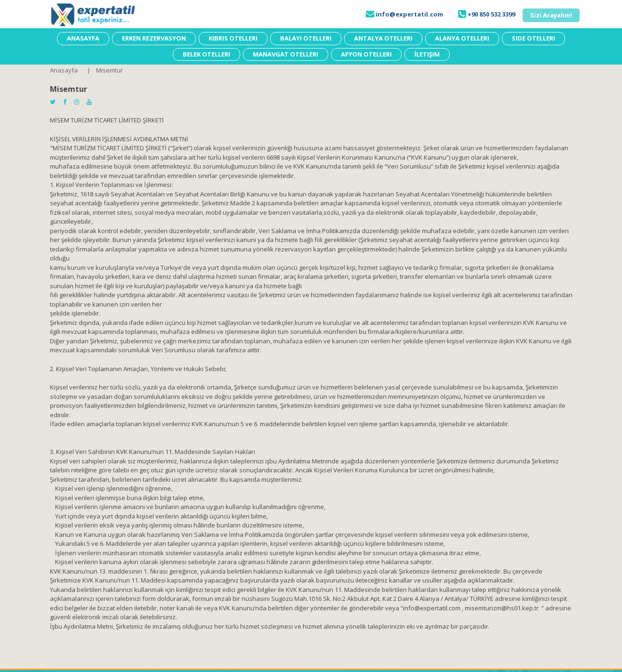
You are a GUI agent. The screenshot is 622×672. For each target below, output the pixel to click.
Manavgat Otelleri (286, 54)
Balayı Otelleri (306, 38)
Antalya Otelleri (383, 38)
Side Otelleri (533, 38)
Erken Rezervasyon (154, 38)
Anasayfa (64, 70)
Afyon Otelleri (366, 54)
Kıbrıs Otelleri (233, 38)
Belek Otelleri (206, 54)
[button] (551, 15)
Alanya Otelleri (462, 38)
